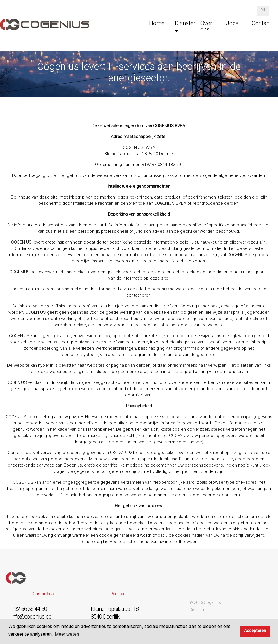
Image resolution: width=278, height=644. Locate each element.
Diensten (186, 23)
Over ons (206, 26)
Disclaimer (199, 610)
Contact (261, 23)
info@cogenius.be (31, 617)
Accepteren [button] (255, 632)
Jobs (232, 23)
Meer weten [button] (67, 635)
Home (157, 23)
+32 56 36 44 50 (29, 609)
